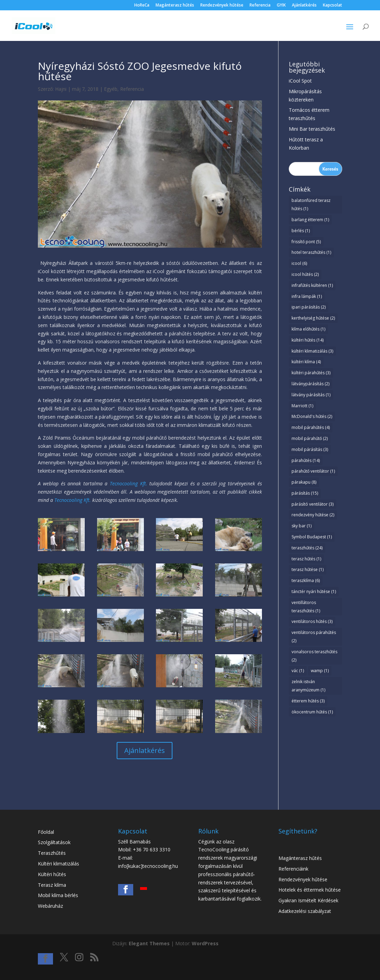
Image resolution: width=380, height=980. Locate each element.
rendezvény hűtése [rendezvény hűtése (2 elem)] (313, 515)
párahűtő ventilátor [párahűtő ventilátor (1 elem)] (313, 471)
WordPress (205, 943)
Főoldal (46, 832)
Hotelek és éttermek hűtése (310, 890)
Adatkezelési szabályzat (305, 911)
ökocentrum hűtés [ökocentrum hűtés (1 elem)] (312, 712)
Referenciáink (293, 869)
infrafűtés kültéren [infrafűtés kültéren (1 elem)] (312, 285)
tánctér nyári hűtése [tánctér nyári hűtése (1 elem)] (314, 591)
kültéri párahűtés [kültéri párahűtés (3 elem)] (311, 373)
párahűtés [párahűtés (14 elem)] (306, 460)
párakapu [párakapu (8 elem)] (304, 482)
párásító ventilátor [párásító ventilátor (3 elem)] (313, 504)
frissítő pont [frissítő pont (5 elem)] (306, 242)
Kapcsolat (332, 6)
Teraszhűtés (52, 853)
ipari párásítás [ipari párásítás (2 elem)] (309, 307)
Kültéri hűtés (52, 874)
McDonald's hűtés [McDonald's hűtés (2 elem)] (312, 416)
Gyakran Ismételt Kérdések (308, 900)
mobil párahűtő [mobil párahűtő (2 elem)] (310, 438)
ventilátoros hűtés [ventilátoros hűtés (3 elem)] (312, 621)
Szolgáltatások (54, 842)
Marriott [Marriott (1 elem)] (302, 406)
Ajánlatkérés (304, 6)
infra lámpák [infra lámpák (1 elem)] (307, 296)
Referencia (260, 6)
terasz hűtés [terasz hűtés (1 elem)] (306, 559)
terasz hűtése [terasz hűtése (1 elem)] (308, 569)
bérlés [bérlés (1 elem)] (301, 231)
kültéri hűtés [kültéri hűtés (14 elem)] (308, 340)
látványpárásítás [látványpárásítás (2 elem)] (310, 384)
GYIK (281, 6)
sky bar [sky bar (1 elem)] (302, 526)
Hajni (61, 89)
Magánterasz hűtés (175, 6)
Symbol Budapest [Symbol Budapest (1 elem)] (312, 537)
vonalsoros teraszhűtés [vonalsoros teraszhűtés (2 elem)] (314, 656)
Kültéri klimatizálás (59, 864)
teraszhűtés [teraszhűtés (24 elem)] (307, 548)
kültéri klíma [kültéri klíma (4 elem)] (306, 362)
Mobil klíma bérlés (58, 895)
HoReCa (142, 6)
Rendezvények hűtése (222, 6)
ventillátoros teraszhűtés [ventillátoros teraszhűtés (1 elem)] (306, 607)
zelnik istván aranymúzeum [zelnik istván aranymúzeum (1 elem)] (308, 686)
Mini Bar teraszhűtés (312, 129)
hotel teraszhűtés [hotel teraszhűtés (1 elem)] (311, 252)
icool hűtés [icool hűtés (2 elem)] (305, 274)
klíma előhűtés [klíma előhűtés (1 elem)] (308, 329)
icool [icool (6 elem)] (299, 263)
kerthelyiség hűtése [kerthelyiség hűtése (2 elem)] (313, 318)
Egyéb (111, 89)
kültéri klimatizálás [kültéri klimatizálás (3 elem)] (312, 351)
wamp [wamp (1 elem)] (320, 671)
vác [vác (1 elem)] (298, 671)
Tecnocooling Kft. (129, 483)
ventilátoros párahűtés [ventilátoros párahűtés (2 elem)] (314, 637)
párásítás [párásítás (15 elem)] (305, 493)
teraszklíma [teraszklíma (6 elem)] (306, 580)
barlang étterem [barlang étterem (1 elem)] (310, 220)
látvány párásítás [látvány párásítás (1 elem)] (311, 395)
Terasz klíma (52, 885)
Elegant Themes (149, 943)
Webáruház (50, 906)
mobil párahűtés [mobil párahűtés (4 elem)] (311, 427)
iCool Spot (300, 81)
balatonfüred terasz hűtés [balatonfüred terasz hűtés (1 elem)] (311, 204)
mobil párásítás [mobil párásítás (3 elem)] (310, 449)
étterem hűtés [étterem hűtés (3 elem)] (308, 701)
